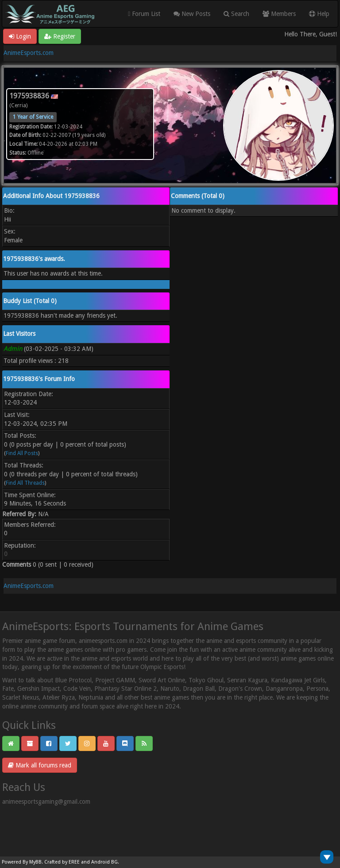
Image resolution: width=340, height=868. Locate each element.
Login (20, 36)
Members (279, 14)
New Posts (192, 14)
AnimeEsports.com (29, 53)
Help (319, 14)
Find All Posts (22, 453)
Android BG (104, 862)
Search (236, 14)
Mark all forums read (40, 765)
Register (60, 36)
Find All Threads (25, 483)
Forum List (144, 14)
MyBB (35, 862)
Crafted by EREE (62, 862)
